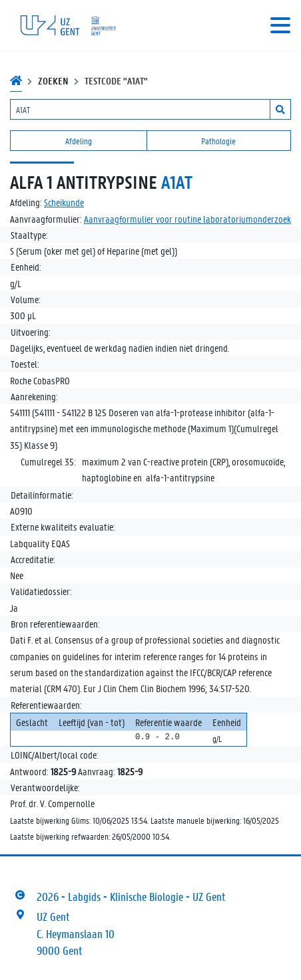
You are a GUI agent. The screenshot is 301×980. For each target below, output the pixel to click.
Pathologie (218, 141)
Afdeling (79, 141)
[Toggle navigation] (280, 25)
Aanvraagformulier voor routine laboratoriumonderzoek (187, 219)
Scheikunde (64, 202)
